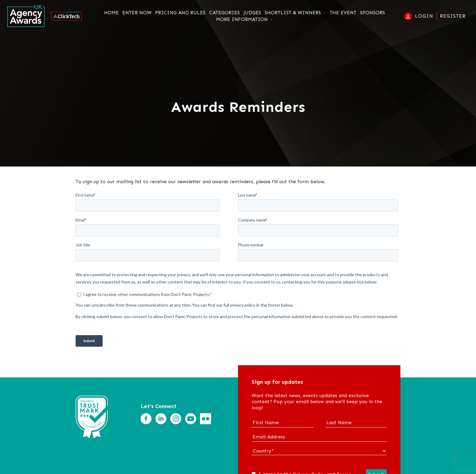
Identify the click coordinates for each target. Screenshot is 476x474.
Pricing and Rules (180, 13)
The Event (343, 13)
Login (424, 16)
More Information (242, 19)
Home (111, 13)
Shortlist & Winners (293, 13)
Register (453, 16)
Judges (252, 13)
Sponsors (372, 13)
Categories (224, 13)
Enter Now (137, 13)
